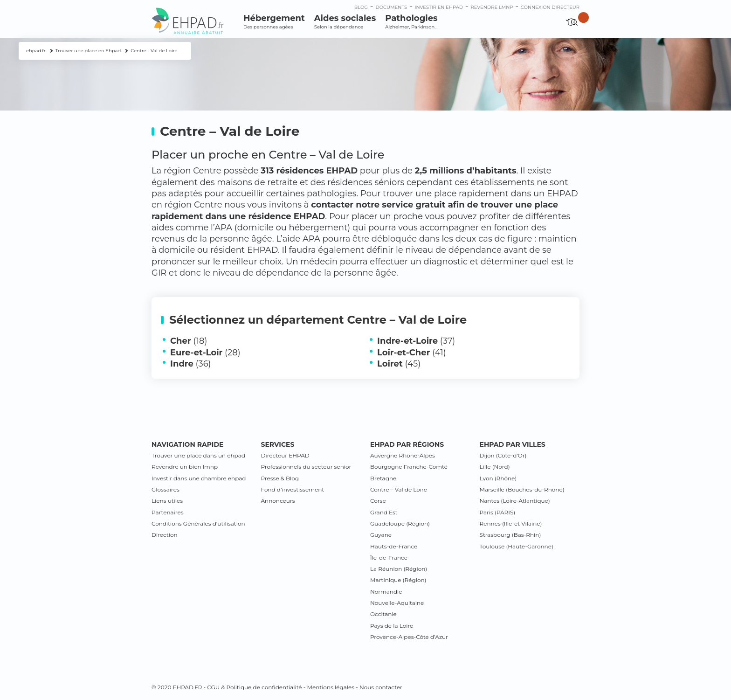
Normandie (386, 592)
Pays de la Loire (392, 626)
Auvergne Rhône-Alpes (403, 455)
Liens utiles (167, 501)
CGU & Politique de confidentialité (254, 687)
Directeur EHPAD (285, 455)
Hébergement (274, 22)
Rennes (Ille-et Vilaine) (511, 523)
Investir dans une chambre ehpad (199, 478)
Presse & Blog (280, 478)
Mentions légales (331, 687)
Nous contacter (381, 687)
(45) (399, 364)
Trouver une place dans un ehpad (198, 455)
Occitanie (383, 614)
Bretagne (383, 478)
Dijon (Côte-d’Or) (503, 455)
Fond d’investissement (293, 489)
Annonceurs (278, 501)
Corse (378, 501)
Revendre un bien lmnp (185, 467)
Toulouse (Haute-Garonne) (517, 546)
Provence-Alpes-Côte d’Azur (409, 637)
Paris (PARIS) (498, 512)
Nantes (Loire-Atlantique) (515, 501)
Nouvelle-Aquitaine (397, 603)
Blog (361, 7)
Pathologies (411, 22)
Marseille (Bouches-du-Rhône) (522, 489)
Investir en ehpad (439, 7)
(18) (189, 341)
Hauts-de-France (394, 546)
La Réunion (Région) (399, 569)
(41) (412, 353)
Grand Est (384, 512)
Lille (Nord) (495, 467)
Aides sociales (345, 22)
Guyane (381, 535)
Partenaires (168, 512)
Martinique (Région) (398, 580)
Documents (391, 7)
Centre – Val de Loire (399, 489)
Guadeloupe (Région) (400, 523)
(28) (205, 353)
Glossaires (166, 489)
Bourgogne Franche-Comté (409, 467)
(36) (191, 364)
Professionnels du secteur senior (306, 467)
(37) (416, 341)
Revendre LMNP (492, 7)
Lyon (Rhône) (498, 478)
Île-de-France (389, 558)
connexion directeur (550, 7)
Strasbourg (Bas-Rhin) (510, 535)
